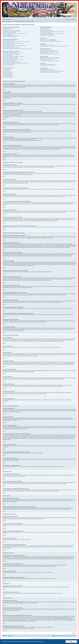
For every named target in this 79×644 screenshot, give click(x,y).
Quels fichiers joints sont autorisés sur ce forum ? (48, 64)
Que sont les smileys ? (6, 71)
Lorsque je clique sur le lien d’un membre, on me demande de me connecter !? (17, 49)
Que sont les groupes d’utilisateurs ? (46, 30)
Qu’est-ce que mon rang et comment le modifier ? (11, 48)
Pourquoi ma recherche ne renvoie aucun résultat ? (49, 51)
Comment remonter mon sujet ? (8, 65)
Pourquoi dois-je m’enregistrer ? (8, 28)
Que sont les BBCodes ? (7, 69)
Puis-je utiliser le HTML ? (7, 70)
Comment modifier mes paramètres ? (9, 40)
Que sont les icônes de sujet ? (8, 77)
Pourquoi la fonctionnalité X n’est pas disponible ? (49, 70)
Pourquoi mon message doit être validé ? (9, 64)
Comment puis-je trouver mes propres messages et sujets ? (50, 54)
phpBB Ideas (58, 609)
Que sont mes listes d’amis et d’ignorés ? (47, 45)
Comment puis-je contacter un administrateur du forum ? (50, 72)
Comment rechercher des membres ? (47, 53)
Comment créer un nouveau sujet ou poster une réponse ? (12, 52)
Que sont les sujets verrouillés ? (8, 76)
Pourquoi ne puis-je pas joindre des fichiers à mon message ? (13, 60)
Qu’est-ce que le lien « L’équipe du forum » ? (48, 36)
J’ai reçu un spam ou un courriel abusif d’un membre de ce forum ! (51, 41)
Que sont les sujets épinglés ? (8, 75)
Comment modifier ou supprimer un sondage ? (10, 58)
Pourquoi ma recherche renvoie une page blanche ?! (49, 52)
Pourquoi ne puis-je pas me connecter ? (9, 32)
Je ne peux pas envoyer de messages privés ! (48, 39)
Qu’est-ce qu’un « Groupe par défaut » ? (47, 35)
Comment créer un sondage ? (8, 56)
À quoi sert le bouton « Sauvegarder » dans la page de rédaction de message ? (16, 63)
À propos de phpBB (28, 603)
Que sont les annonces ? (7, 74)
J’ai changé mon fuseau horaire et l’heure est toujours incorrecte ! (14, 43)
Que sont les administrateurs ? (45, 28)
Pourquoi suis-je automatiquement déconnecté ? (11, 36)
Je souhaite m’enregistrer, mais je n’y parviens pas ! (11, 30)
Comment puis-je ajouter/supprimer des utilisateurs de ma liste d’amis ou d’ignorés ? (54, 46)
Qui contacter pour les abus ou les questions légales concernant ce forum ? (53, 71)
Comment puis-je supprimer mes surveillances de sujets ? (50, 61)
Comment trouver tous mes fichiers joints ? (47, 65)
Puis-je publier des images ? (7, 72)
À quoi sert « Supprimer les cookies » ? (9, 37)
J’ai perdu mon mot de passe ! (8, 35)
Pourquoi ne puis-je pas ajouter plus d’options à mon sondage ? (13, 57)
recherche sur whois (71, 616)
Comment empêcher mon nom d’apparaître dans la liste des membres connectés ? (16, 41)
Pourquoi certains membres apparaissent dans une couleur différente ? (52, 33)
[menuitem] (10, 19)
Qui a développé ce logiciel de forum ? (47, 69)
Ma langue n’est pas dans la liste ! (8, 45)
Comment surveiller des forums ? (46, 60)
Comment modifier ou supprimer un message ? (10, 53)
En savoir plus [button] (40, 641)
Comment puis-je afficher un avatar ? (9, 47)
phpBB (63, 197)
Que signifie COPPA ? (6, 29)
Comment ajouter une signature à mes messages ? (11, 55)
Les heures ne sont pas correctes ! (8, 42)
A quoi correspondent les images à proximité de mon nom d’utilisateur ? (15, 46)
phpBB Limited (32, 602)
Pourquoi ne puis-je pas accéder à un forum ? (10, 59)
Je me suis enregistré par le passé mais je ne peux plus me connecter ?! (15, 33)
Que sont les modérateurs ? (45, 29)
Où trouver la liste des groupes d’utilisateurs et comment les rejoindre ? (52, 31)
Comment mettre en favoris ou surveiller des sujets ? (49, 59)
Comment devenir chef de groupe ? (46, 32)
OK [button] (71, 642)
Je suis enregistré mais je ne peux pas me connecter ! (12, 31)
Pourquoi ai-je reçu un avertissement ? (9, 61)
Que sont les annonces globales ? (8, 73)
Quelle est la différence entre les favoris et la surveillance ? (50, 58)
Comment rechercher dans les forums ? (47, 50)
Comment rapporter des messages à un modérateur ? (12, 62)
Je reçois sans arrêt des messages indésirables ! (48, 40)
